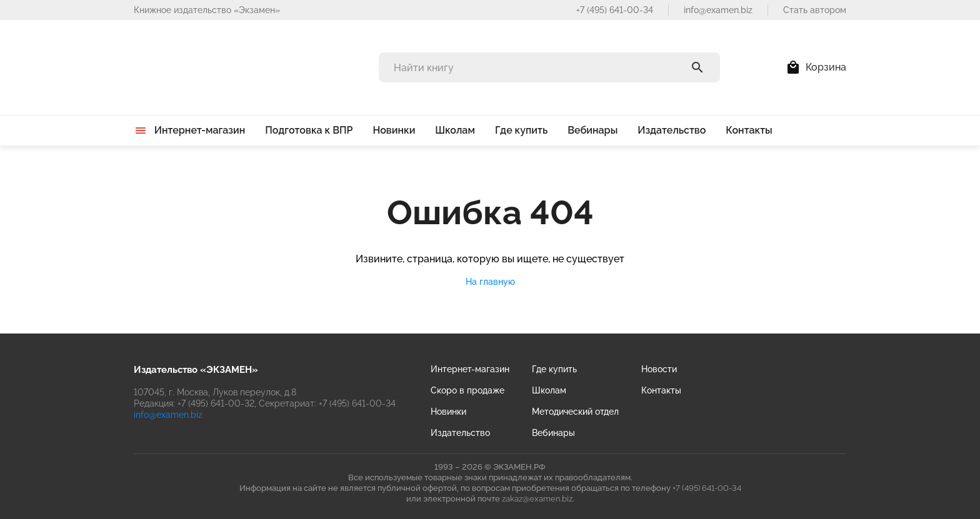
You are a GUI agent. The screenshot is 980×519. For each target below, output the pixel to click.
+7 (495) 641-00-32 (216, 403)
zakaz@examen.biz (537, 499)
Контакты (661, 390)
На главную (490, 282)
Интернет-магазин (470, 369)
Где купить (554, 369)
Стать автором (815, 10)
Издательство (460, 433)
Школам (549, 390)
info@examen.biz (718, 10)
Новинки (448, 412)
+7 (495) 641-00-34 (615, 10)
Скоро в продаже (467, 390)
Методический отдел (575, 412)
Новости (659, 369)
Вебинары (553, 433)
